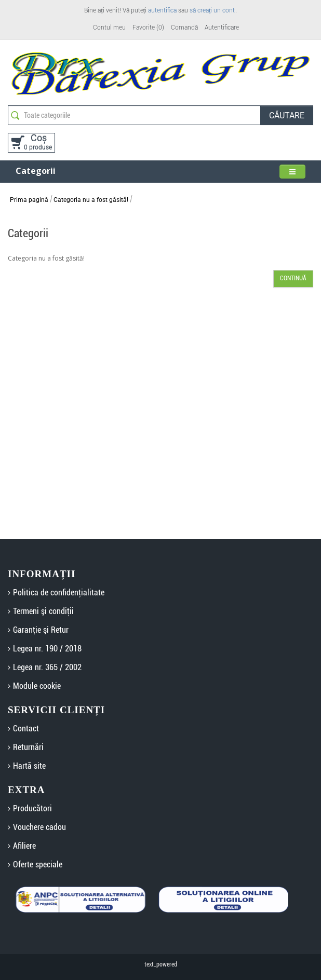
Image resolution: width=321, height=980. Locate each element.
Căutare (287, 115)
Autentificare (222, 28)
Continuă (293, 278)
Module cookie (37, 686)
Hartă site (29, 766)
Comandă (184, 28)
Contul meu (109, 28)
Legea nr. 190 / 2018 (47, 649)
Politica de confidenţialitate (59, 593)
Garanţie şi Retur (41, 630)
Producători (32, 808)
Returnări (28, 747)
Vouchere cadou (39, 827)
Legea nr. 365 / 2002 (47, 667)
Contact (26, 729)
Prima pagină (29, 200)
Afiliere (24, 846)
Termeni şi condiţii (43, 611)
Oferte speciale (38, 865)
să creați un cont (212, 10)
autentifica (162, 10)
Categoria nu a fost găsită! (91, 200)
